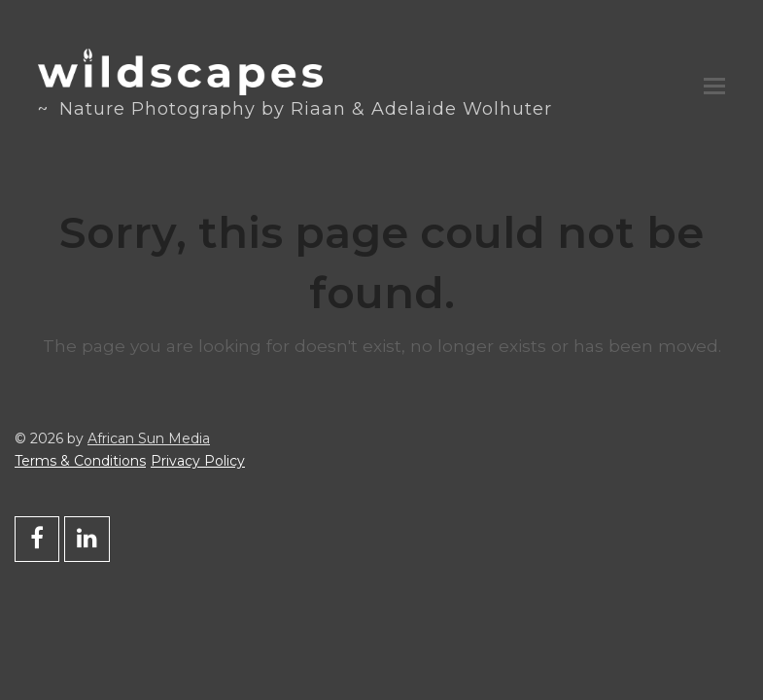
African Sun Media (149, 438)
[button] (714, 87)
